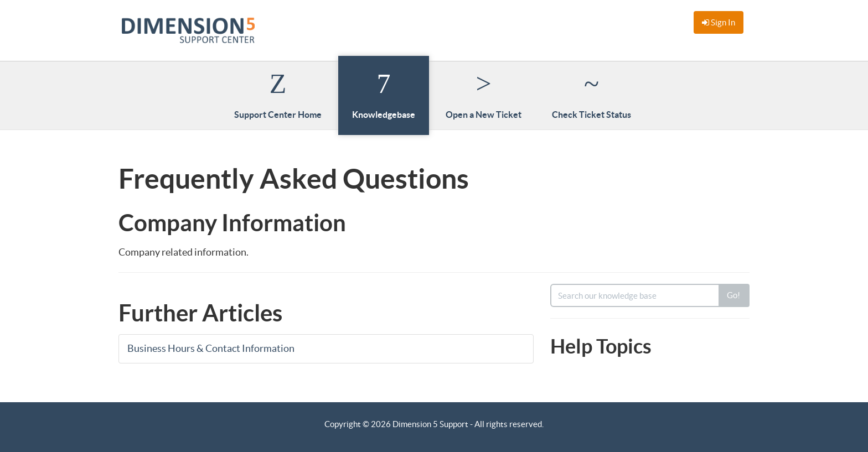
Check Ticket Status (591, 95)
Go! (733, 295)
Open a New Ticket (484, 95)
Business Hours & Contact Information (213, 348)
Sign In (719, 22)
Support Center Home (278, 95)
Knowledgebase (384, 95)
